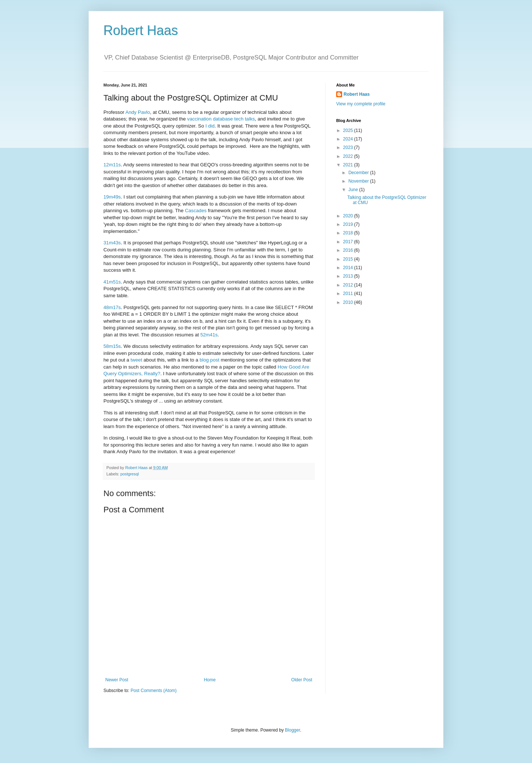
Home (210, 680)
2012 (349, 285)
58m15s (112, 346)
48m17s (112, 307)
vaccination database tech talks (221, 119)
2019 (349, 224)
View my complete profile (361, 104)
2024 (349, 139)
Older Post (302, 680)
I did (210, 126)
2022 (349, 156)
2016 (349, 250)
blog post (209, 360)
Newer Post (117, 680)
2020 (349, 216)
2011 (349, 294)
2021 (349, 165)
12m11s (112, 165)
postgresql (130, 474)
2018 (349, 233)
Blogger (292, 730)
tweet (136, 360)
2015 (349, 259)
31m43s (112, 243)
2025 (349, 130)
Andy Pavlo (138, 112)
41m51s (112, 282)
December (359, 173)
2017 (349, 242)
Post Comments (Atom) (154, 691)
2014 (349, 268)
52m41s (209, 335)
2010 (349, 302)
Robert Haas (141, 30)
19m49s (112, 197)
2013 (349, 276)
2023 (349, 147)
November (359, 181)
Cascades (196, 211)
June (354, 190)
